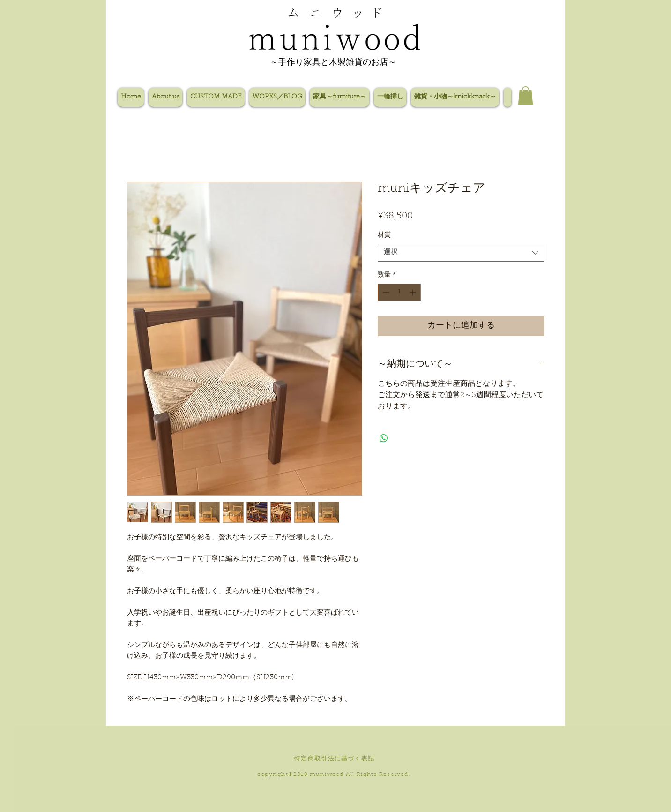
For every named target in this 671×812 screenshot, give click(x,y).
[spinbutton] (399, 292)
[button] (526, 95)
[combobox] (461, 253)
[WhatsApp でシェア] (384, 438)
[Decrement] (385, 292)
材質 (384, 235)
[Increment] (414, 292)
